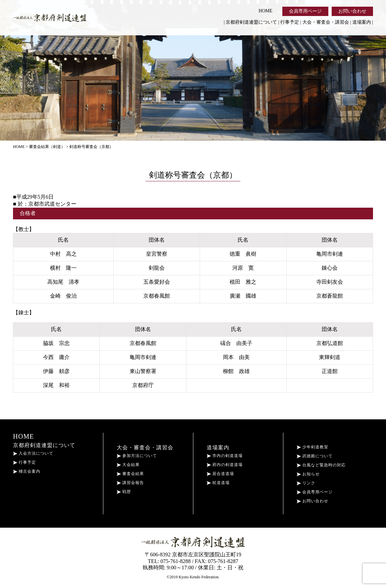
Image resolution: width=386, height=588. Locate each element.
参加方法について (137, 456)
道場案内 (362, 22)
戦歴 (124, 492)
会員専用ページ (305, 11)
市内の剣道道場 (225, 456)
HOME (265, 11)
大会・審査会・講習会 (326, 22)
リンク (306, 483)
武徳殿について (315, 456)
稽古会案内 (27, 471)
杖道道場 (218, 483)
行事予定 (290, 22)
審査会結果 (130, 474)
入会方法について (33, 453)
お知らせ (308, 474)
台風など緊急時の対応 (321, 465)
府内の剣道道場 (225, 465)
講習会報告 (130, 483)
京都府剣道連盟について (251, 22)
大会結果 (128, 465)
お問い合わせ (352, 11)
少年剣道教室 (312, 447)
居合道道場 (220, 474)
